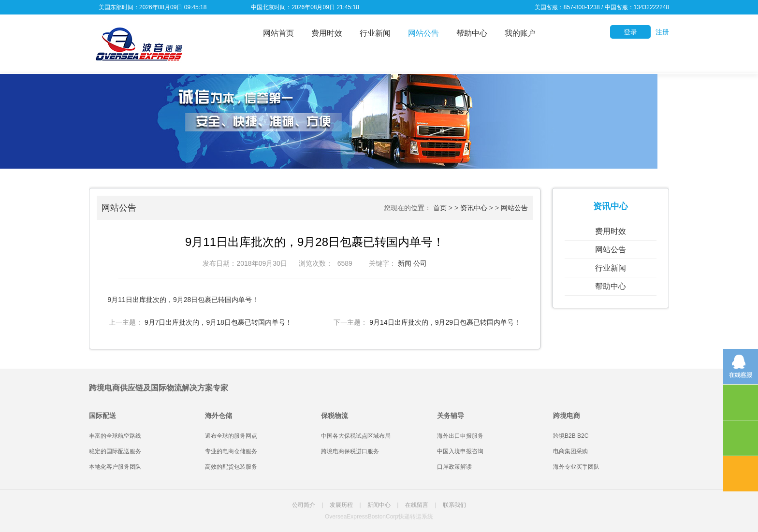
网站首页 (278, 33)
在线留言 (417, 505)
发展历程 (341, 505)
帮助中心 (472, 33)
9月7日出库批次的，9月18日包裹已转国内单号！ (218, 322)
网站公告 (423, 33)
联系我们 (454, 505)
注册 (662, 32)
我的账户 (520, 33)
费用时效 (327, 33)
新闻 (405, 263)
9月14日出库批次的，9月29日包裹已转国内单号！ (445, 322)
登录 (630, 32)
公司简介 (304, 505)
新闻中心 (379, 505)
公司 (420, 263)
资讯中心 (474, 208)
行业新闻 (375, 33)
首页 (440, 208)
